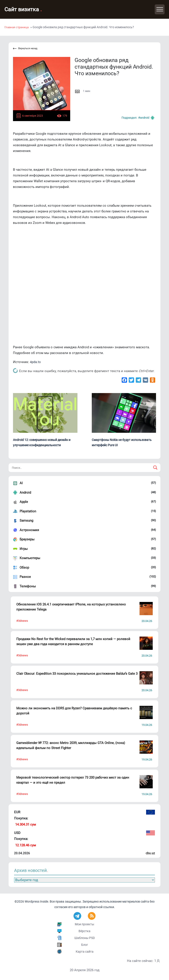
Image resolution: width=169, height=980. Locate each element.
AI (21, 483)
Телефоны (28, 586)
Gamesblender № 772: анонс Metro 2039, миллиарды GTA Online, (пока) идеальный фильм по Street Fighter (71, 745)
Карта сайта (85, 952)
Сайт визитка (23, 9)
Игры (24, 549)
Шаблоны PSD (85, 938)
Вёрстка (84, 931)
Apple (24, 502)
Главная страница (17, 27)
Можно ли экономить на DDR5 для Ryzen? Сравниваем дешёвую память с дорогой (74, 711)
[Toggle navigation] (160, 9)
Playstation (28, 511)
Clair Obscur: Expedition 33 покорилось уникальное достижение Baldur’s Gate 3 (77, 674)
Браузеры (27, 539)
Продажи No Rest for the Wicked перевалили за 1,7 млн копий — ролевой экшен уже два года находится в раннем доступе (73, 642)
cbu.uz (150, 853)
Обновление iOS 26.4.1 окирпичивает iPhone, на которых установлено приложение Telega (71, 607)
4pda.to (35, 362)
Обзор (24, 568)
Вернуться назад (25, 49)
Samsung (26, 521)
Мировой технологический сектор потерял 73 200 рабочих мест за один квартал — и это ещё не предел (73, 780)
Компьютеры (30, 558)
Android (25, 493)
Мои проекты (84, 924)
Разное (25, 577)
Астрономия (29, 530)
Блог (85, 945)
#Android (146, 118)
